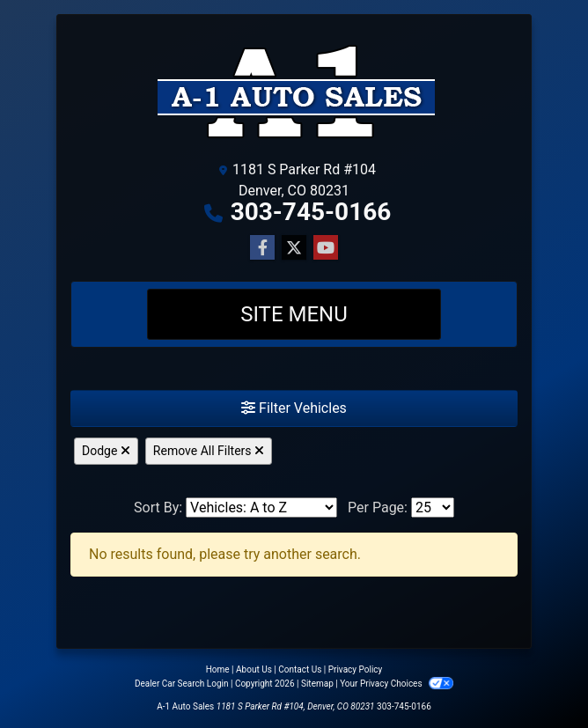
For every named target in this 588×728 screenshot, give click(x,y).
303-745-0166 (311, 212)
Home (218, 669)
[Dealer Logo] (294, 91)
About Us (254, 669)
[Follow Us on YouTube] (326, 248)
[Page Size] (433, 507)
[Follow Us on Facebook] (262, 248)
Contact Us (300, 669)
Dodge (106, 451)
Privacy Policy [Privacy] (356, 669)
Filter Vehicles (294, 408)
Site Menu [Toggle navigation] (294, 314)
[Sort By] (261, 507)
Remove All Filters (209, 451)
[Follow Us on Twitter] (294, 248)
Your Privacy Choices (397, 684)
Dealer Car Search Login (182, 684)
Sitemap (317, 684)
